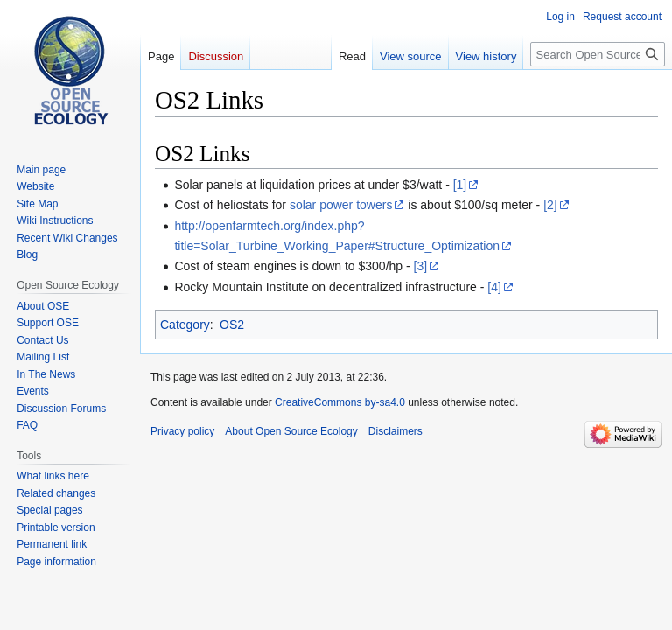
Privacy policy (182, 431)
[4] (494, 287)
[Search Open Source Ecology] (598, 54)
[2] (550, 205)
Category (185, 325)
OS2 (232, 325)
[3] (421, 266)
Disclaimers (395, 431)
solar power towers (341, 205)
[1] (460, 185)
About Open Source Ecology (291, 431)
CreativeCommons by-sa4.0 (340, 402)
